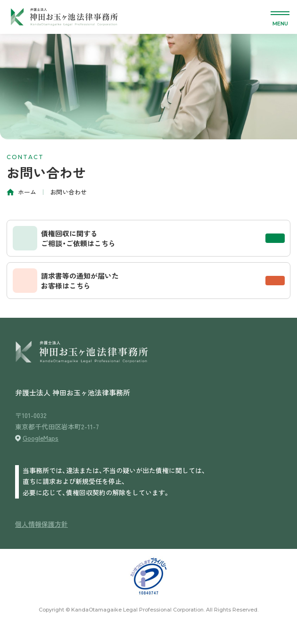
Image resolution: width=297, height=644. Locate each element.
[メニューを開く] (280, 17)
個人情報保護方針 (41, 524)
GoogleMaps (41, 438)
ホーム (27, 192)
